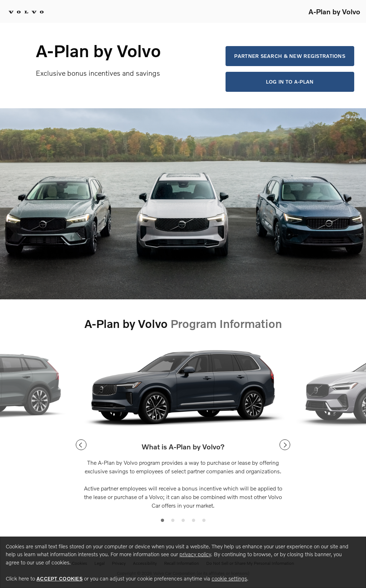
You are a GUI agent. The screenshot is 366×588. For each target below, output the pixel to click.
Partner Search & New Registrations (290, 56)
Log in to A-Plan (290, 82)
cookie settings (229, 578)
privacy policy (195, 554)
